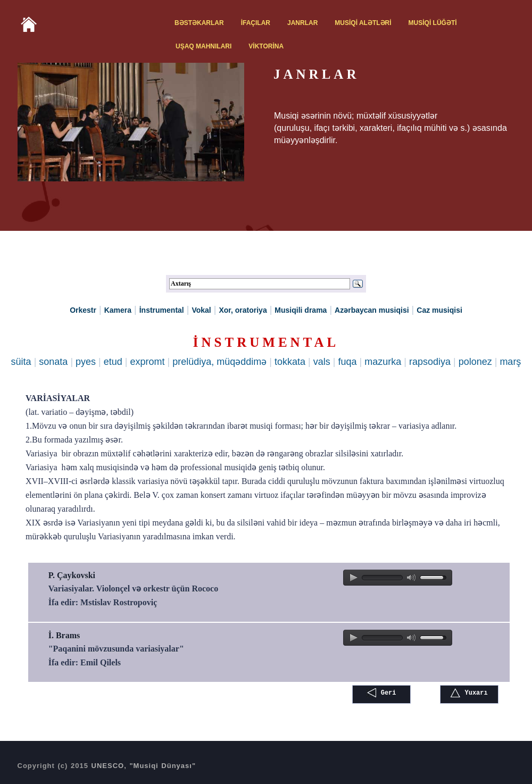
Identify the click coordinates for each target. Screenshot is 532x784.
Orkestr (83, 310)
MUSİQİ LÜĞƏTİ (433, 23)
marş (510, 362)
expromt (148, 362)
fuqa (347, 362)
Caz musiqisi (439, 310)
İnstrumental (162, 310)
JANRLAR (302, 23)
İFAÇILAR (256, 23)
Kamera (118, 310)
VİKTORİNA (266, 46)
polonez (475, 362)
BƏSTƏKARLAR (199, 23)
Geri (381, 693)
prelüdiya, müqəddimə (219, 362)
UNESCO (108, 766)
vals (322, 362)
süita (21, 362)
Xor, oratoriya (243, 310)
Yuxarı (469, 693)
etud (113, 362)
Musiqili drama (301, 310)
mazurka (383, 362)
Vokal (201, 310)
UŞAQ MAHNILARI (203, 46)
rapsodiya (430, 362)
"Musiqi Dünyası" (163, 766)
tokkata (290, 362)
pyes (86, 362)
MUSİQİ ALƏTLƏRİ (363, 23)
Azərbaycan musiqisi (372, 310)
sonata (53, 362)
